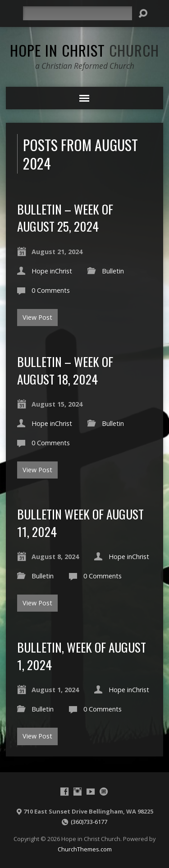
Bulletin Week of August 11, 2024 (80, 522)
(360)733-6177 (89, 822)
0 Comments (51, 290)
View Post (37, 317)
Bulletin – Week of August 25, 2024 (65, 217)
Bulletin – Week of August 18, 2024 (65, 370)
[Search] (78, 13)
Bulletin (113, 271)
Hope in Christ (84, 50)
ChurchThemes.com (85, 849)
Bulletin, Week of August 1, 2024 (82, 655)
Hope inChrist (52, 271)
